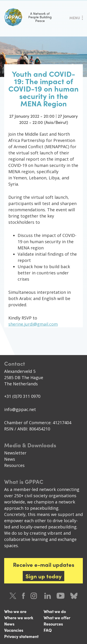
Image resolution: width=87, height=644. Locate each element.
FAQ (48, 630)
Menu (75, 18)
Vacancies (14, 630)
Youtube (61, 596)
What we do (55, 611)
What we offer (57, 618)
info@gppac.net (20, 409)
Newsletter (15, 453)
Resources (14, 465)
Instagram (35, 596)
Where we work (19, 618)
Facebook (23, 596)
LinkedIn (48, 596)
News (10, 459)
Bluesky (74, 596)
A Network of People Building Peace (28, 17)
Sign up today (43, 576)
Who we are (15, 611)
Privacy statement (21, 636)
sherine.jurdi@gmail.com (33, 324)
